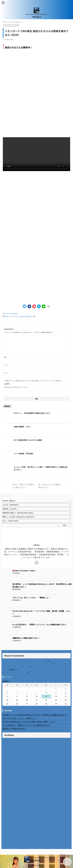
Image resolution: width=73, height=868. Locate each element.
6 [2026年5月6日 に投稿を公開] (27, 693)
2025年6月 (6, 763)
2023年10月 (6, 803)
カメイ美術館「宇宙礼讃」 (24, 454)
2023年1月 (6, 821)
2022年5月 (6, 837)
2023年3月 (6, 817)
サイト (6, 373)
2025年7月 (6, 761)
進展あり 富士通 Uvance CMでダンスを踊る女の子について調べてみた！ (23, 661)
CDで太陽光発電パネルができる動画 (28, 440)
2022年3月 (6, 841)
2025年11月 (6, 753)
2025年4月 (6, 767)
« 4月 (4, 707)
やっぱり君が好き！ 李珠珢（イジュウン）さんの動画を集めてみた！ (40, 625)
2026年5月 (6, 741)
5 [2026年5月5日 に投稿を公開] (17, 693)
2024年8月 (6, 783)
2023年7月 (6, 809)
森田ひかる (29, 316)
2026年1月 (6, 749)
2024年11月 (6, 777)
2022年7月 (6, 833)
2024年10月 (6, 779)
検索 (65, 525)
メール (6, 365)
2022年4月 (6, 839)
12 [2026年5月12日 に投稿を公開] (17, 696)
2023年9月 (6, 805)
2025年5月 (6, 765)
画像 (34, 316)
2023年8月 (6, 807)
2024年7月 (6, 785)
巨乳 (24, 316)
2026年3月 (6, 745)
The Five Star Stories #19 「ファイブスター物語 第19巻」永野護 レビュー (29, 722)
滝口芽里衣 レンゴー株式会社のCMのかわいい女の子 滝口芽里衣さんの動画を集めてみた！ (35, 715)
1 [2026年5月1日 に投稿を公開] (46, 689)
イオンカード (15, 316)
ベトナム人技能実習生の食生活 (11, 673)
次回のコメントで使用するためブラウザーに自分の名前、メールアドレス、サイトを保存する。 (34, 381)
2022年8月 (6, 831)
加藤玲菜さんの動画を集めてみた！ (26, 638)
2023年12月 (6, 799)
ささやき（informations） (12, 313)
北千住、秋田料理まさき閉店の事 (12, 667)
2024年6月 (6, 787)
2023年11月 (6, 801)
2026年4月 (6, 743)
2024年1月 (6, 797)
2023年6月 (6, 811)
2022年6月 (6, 835)
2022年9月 (6, 829)
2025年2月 (6, 771)
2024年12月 (6, 775)
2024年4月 (6, 791)
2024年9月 (6, 781)
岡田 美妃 (26, 667)
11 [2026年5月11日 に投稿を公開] (7, 696)
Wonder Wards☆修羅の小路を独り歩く (40, 858)
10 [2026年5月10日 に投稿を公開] (66, 693)
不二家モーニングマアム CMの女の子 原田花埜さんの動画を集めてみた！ (24, 664)
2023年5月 (6, 813)
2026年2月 (6, 747)
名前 (6, 357)
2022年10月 (6, 827)
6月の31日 (5, 670)
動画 (21, 316)
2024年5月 (6, 789)
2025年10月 (6, 755)
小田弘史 (24, 673)
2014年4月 (6, 845)
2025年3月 (6, 769)
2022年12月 (6, 823)
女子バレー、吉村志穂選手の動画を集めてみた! (32, 413)
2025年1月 (6, 773)
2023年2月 (6, 819)
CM (10, 316)
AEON (6, 316)
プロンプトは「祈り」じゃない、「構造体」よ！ (31, 598)
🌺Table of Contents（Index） (25, 571)
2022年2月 (6, 843)
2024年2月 (6, 795)
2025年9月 (6, 757)
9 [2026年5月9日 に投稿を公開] (56, 693)
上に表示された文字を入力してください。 (16, 387)
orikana (49, 664)
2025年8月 (6, 759)
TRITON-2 (36, 17)
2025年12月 (6, 751)
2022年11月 (6, 825)
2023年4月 (6, 815)
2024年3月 (6, 793)
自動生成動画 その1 (22, 427)
